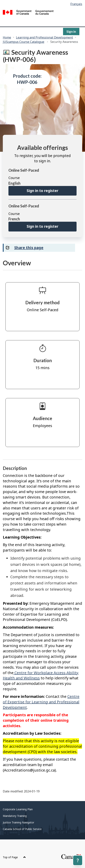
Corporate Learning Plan (18, 809)
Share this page (29, 248)
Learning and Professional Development (44, 37)
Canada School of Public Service (22, 829)
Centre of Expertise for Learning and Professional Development (41, 702)
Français (76, 4)
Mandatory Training (15, 816)
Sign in (71, 31)
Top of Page (14, 857)
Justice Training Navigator (18, 822)
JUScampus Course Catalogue (24, 42)
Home (7, 37)
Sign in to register (42, 191)
